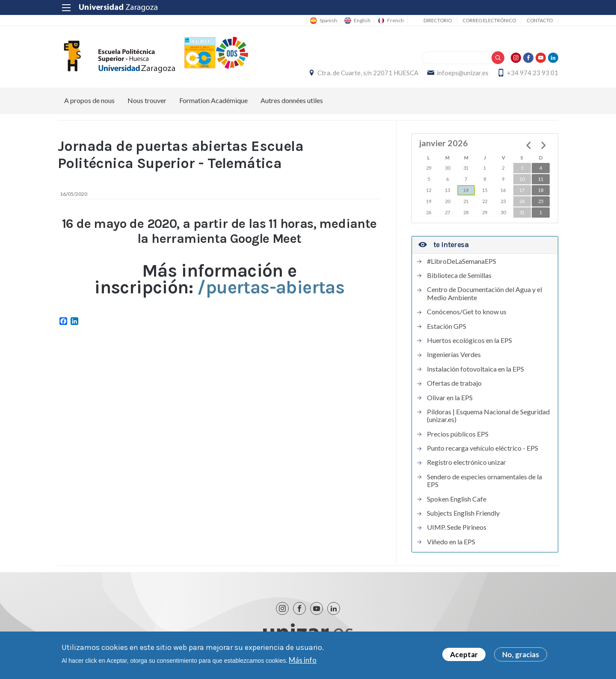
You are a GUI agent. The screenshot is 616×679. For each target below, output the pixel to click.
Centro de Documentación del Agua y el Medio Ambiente (484, 293)
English (362, 21)
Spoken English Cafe (457, 499)
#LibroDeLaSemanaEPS (462, 261)
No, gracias (521, 655)
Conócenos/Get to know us (467, 312)
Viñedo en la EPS (451, 542)
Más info (303, 660)
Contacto (540, 20)
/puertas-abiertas (271, 287)
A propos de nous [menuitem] (89, 100)
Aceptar (464, 655)
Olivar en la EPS (450, 398)
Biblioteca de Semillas (459, 275)
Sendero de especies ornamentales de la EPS (484, 481)
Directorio (438, 20)
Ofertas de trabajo (454, 383)
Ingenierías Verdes (454, 354)
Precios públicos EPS (458, 434)
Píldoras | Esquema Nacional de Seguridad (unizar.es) (488, 416)
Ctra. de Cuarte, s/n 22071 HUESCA (368, 73)
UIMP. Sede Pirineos (457, 527)
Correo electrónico (489, 20)
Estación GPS (447, 326)
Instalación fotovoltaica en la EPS (475, 369)
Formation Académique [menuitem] (213, 100)
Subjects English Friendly (463, 513)
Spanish (328, 21)
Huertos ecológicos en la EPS (469, 340)
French (395, 21)
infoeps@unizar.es (463, 73)
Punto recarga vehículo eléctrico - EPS (483, 448)
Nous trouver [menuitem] (147, 100)
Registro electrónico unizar (466, 462)
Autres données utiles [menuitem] (292, 100)
